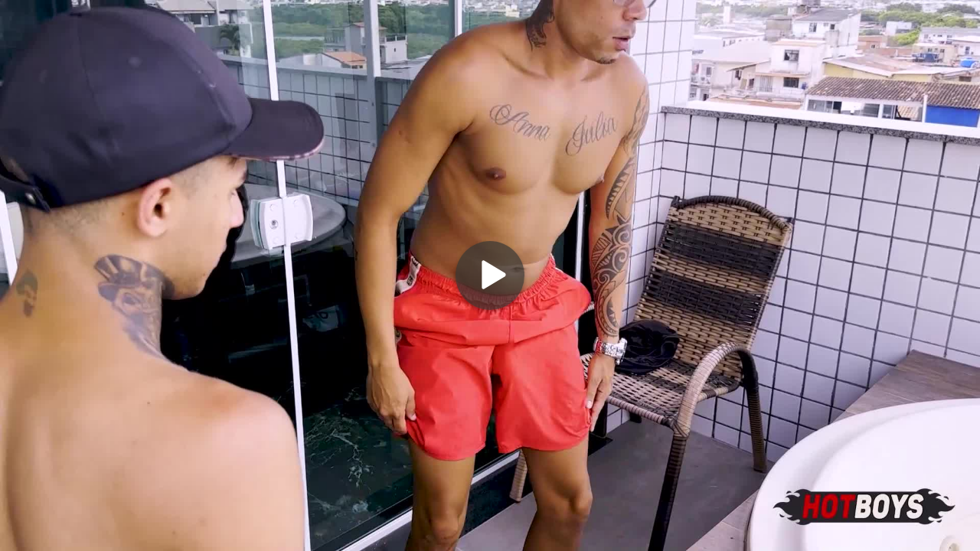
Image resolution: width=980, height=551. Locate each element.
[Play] (490, 275)
